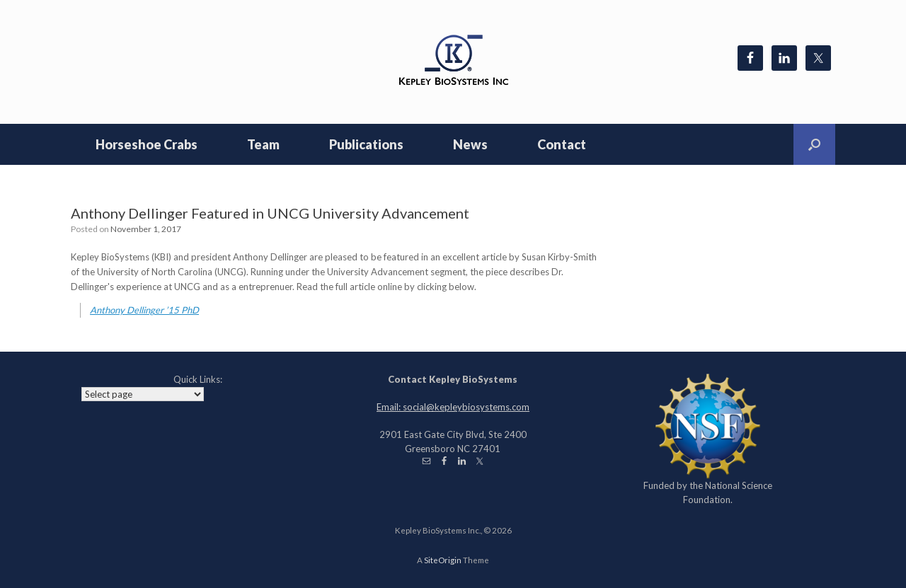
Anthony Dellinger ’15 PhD (144, 310)
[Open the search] (814, 144)
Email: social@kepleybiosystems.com (453, 407)
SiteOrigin (443, 560)
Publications (366, 144)
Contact (562, 144)
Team (263, 144)
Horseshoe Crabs (147, 144)
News (470, 144)
